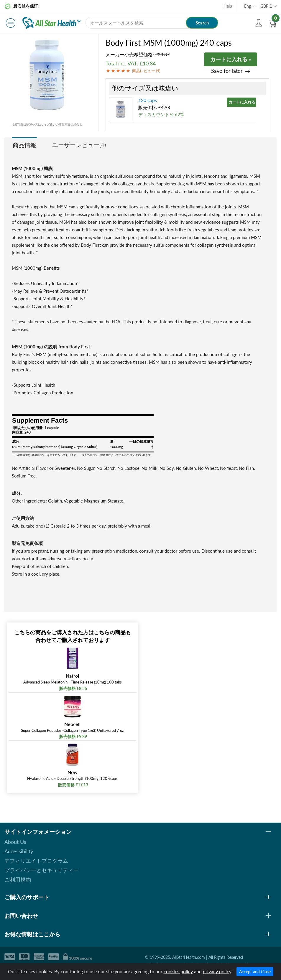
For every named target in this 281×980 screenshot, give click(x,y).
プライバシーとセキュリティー (42, 870)
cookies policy (178, 971)
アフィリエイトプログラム (36, 861)
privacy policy (217, 971)
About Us (15, 842)
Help (228, 6)
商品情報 (24, 145)
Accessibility (19, 851)
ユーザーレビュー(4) (79, 145)
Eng (248, 6)
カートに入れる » (231, 59)
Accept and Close (255, 972)
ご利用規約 (18, 879)
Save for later (227, 71)
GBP (266, 6)
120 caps (148, 100)
